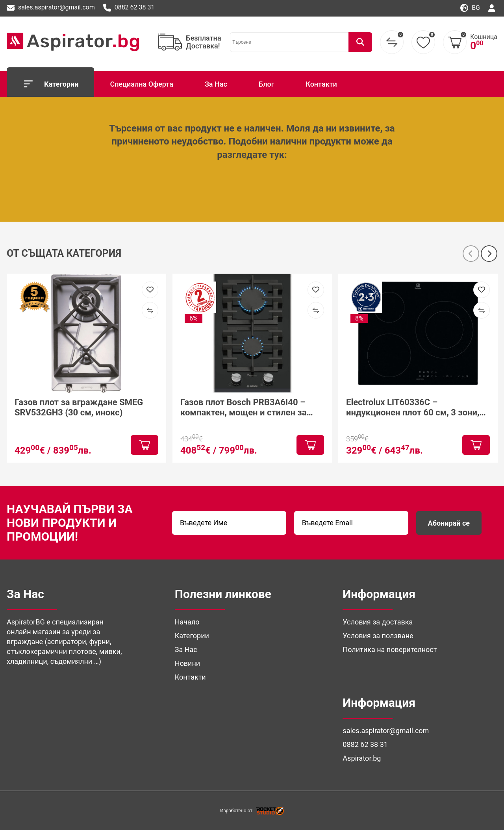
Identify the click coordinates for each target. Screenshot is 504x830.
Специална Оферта (141, 84)
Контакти (321, 84)
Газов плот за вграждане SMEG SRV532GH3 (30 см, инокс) (79, 407)
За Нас (216, 84)
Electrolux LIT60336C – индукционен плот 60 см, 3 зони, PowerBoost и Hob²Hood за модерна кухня (413, 407)
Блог (266, 84)
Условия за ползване (378, 636)
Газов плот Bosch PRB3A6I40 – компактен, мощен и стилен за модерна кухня (243, 407)
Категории (50, 84)
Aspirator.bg (362, 758)
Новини (188, 663)
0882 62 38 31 (129, 8)
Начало (187, 622)
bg (470, 8)
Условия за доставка (378, 622)
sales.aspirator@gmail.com (51, 8)
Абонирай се (449, 523)
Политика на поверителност (390, 649)
